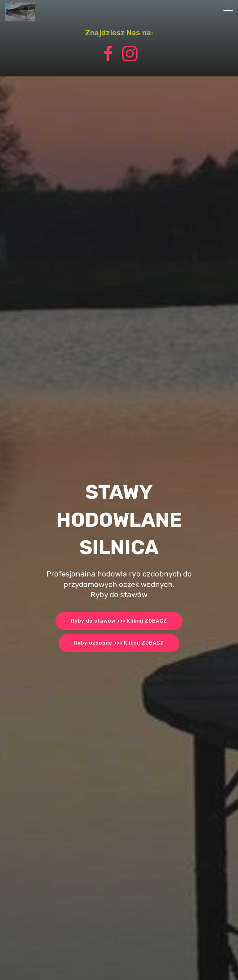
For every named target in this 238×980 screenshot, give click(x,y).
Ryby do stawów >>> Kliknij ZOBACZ (119, 621)
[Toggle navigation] (228, 10)
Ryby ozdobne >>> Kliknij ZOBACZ (119, 643)
